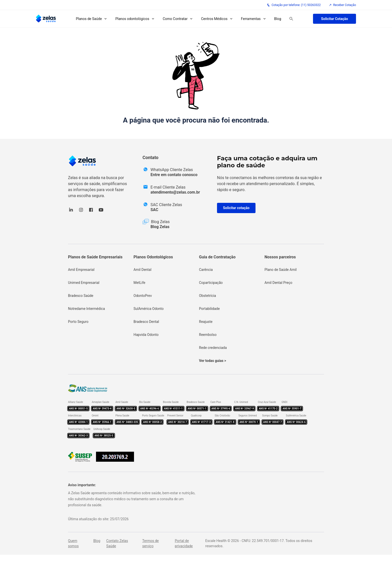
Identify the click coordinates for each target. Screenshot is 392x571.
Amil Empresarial (81, 270)
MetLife (139, 283)
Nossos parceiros (280, 257)
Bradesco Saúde (81, 296)
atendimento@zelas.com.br (175, 192)
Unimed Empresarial (84, 283)
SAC (154, 210)
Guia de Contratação (217, 257)
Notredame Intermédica (86, 309)
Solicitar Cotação (334, 19)
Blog (278, 19)
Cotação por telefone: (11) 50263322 (294, 5)
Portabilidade (209, 309)
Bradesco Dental (146, 322)
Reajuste (206, 322)
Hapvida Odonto (146, 335)
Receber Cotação (342, 5)
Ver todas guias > (212, 361)
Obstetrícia (207, 296)
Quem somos (73, 543)
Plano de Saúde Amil (281, 270)
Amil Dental (142, 270)
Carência (206, 270)
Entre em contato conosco (174, 175)
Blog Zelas (160, 227)
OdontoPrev (143, 296)
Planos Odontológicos (153, 257)
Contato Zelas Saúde (117, 543)
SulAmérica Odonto (149, 309)
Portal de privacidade (184, 543)
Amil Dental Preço (278, 283)
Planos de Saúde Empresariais (95, 257)
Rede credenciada (213, 348)
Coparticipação (211, 283)
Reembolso (208, 335)
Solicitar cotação (236, 208)
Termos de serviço (150, 543)
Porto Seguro (78, 322)
